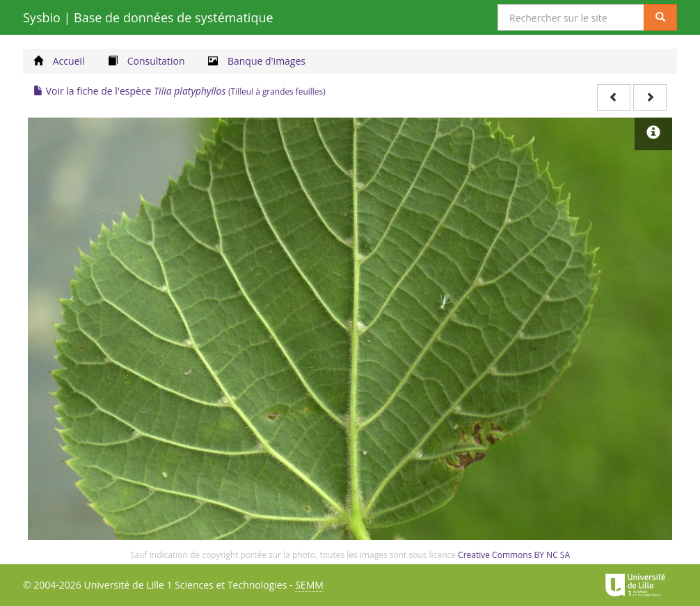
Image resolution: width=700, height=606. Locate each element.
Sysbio (148, 17)
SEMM (309, 585)
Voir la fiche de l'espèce (180, 91)
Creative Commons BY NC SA (514, 555)
